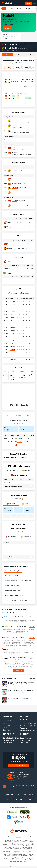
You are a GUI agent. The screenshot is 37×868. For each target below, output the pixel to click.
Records (16, 67)
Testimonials (8, 730)
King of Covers (26, 740)
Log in (28, 3)
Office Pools (25, 743)
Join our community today (19, 765)
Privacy (18, 794)
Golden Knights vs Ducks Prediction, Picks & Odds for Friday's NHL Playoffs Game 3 (21, 699)
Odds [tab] (30, 55)
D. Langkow (13, 340)
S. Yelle (14, 147)
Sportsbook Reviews (28, 723)
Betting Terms (18, 423)
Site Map (7, 794)
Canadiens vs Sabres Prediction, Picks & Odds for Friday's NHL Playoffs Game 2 (21, 683)
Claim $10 (7, 28)
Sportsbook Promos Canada (13, 591)
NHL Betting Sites (26, 581)
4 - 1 (19, 445)
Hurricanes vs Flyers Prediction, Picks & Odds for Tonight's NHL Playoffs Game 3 (21, 691)
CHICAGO (26, 470)
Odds (35, 9)
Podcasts (23, 728)
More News (32, 678)
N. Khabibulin (7, 280)
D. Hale (12, 337)
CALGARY (11, 470)
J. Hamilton (15, 188)
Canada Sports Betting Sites (13, 571)
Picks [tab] (18, 55)
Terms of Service (27, 794)
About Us (8, 716)
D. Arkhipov (15, 130)
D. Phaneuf (13, 302)
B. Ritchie (12, 321)
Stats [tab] (7, 55)
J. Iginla (12, 318)
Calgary (13, 45)
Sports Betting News (28, 726)
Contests (25, 734)
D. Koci (14, 170)
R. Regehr (15, 201)
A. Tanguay (13, 353)
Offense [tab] (11, 537)
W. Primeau (13, 330)
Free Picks (27, 9)
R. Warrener (13, 356)
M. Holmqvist (16, 192)
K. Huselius (15, 120)
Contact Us (7, 720)
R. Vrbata (14, 125)
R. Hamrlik (15, 152)
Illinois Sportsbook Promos (13, 586)
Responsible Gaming (28, 730)
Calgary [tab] (12, 293)
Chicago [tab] (25, 293)
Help (13, 794)
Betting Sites (10, 734)
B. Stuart (12, 308)
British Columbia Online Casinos (14, 596)
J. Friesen (12, 324)
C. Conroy (15, 183)
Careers (6, 723)
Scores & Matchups (15, 9)
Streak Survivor (26, 738)
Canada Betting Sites (11, 738)
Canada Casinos (9, 740)
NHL (4, 9)
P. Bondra (15, 205)
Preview (26, 67)
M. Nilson (12, 346)
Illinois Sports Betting (11, 581)
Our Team (7, 725)
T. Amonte (12, 311)
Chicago (13, 48)
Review (32, 617)
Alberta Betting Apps (26, 600)
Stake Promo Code (11, 600)
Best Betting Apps (10, 743)
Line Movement (26, 103)
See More (18, 670)
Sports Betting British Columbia (14, 576)
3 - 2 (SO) (20, 438)
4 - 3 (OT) (20, 442)
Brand (5, 728)
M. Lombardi (13, 327)
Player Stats (27, 87)
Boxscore (7, 67)
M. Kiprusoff (7, 268)
